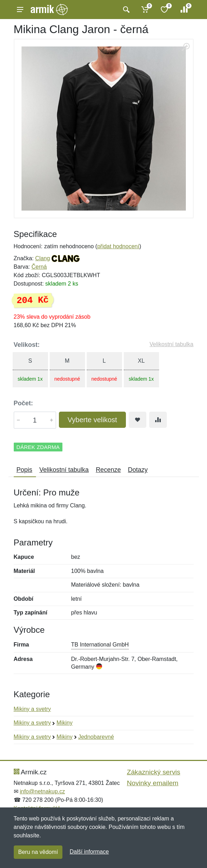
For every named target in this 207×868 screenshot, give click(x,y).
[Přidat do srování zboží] (158, 420)
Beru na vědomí (38, 852)
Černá (39, 267)
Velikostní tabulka (172, 344)
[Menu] (20, 10)
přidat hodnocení (118, 246)
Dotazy (138, 470)
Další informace (89, 852)
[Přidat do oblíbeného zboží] (138, 420)
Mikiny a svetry (32, 709)
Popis (25, 470)
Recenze (108, 470)
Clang (43, 258)
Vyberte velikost (92, 420)
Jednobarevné (96, 737)
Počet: (23, 403)
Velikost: (27, 345)
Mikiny (64, 723)
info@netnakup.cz (42, 791)
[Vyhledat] (125, 10)
